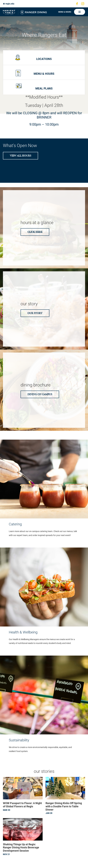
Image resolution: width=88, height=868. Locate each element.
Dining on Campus (40, 394)
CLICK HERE (35, 232)
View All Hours (20, 156)
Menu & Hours (65, 12)
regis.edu (9, 4)
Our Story (35, 313)
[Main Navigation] (80, 12)
